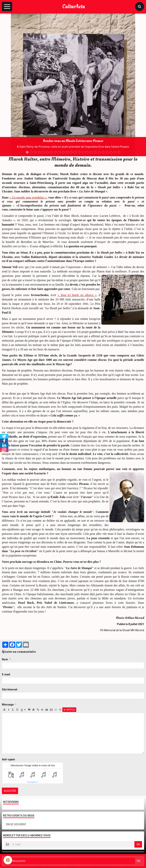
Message (8, 705)
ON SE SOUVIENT (16, 824)
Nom (5, 659)
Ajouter (10, 791)
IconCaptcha (32, 782)
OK (138, 844)
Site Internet (10, 689)
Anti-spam (8, 759)
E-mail (6, 674)
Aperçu (69, 710)
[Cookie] (8, 860)
